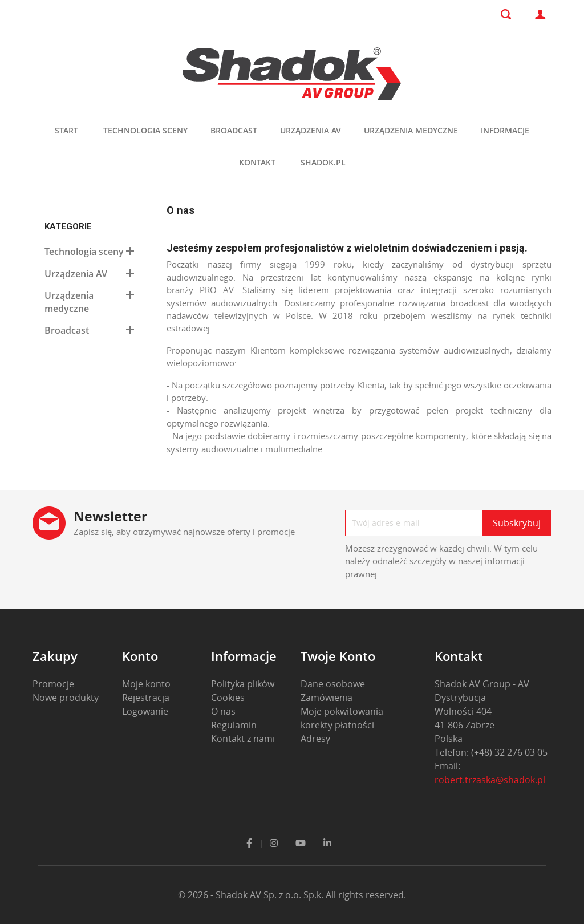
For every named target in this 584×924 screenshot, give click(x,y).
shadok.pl (323, 162)
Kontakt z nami (243, 739)
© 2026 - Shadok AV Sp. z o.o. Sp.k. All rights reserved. (292, 895)
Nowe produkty (66, 698)
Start (66, 130)
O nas (223, 711)
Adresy (315, 739)
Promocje (53, 684)
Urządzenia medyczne (411, 130)
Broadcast (234, 130)
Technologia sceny (145, 130)
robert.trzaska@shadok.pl (490, 780)
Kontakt (257, 162)
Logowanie (145, 711)
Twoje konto (338, 656)
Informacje (505, 130)
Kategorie (68, 226)
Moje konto (146, 684)
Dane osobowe (333, 684)
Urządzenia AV (311, 130)
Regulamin (234, 725)
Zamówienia (327, 698)
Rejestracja (146, 698)
